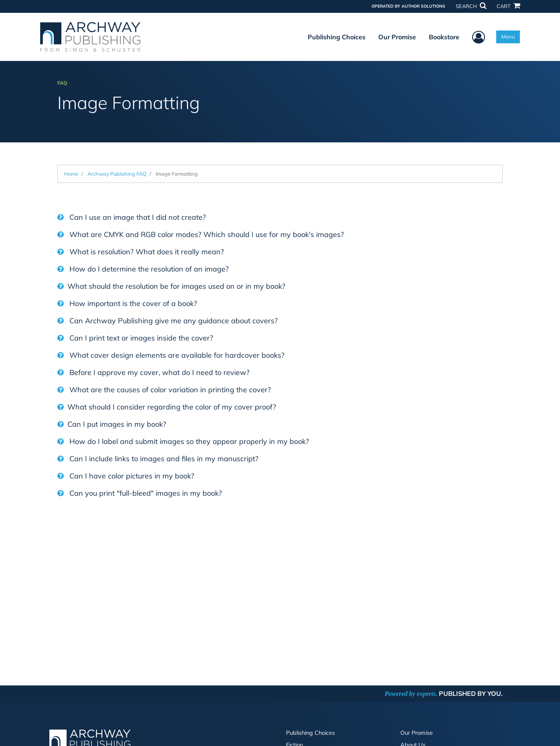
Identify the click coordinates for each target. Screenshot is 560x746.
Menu (508, 36)
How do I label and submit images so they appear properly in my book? (183, 441)
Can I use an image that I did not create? (132, 217)
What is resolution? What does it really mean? (141, 252)
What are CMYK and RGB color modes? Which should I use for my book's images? (201, 234)
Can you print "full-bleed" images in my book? (140, 493)
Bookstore (444, 37)
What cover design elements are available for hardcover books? (171, 355)
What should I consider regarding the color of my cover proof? (167, 407)
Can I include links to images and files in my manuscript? (158, 459)
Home (71, 174)
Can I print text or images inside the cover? (135, 338)
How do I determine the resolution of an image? (143, 269)
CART (508, 6)
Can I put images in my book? (112, 424)
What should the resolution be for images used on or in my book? (171, 286)
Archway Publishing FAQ (117, 174)
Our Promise (397, 37)
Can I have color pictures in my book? (126, 476)
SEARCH (471, 6)
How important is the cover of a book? (127, 303)
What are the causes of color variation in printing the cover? (164, 390)
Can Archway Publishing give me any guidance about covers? (167, 321)
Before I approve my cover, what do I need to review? (153, 372)
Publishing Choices (337, 37)
